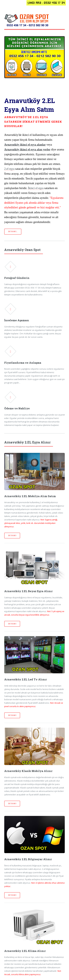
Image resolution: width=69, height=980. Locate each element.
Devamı (12, 535)
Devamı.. (13, 231)
